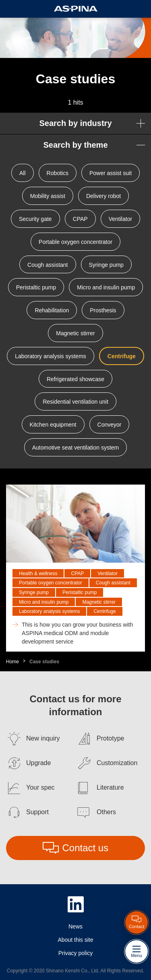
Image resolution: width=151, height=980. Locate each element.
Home (12, 662)
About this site (76, 940)
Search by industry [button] (75, 123)
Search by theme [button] (75, 145)
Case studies (44, 662)
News (75, 926)
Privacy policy (76, 953)
